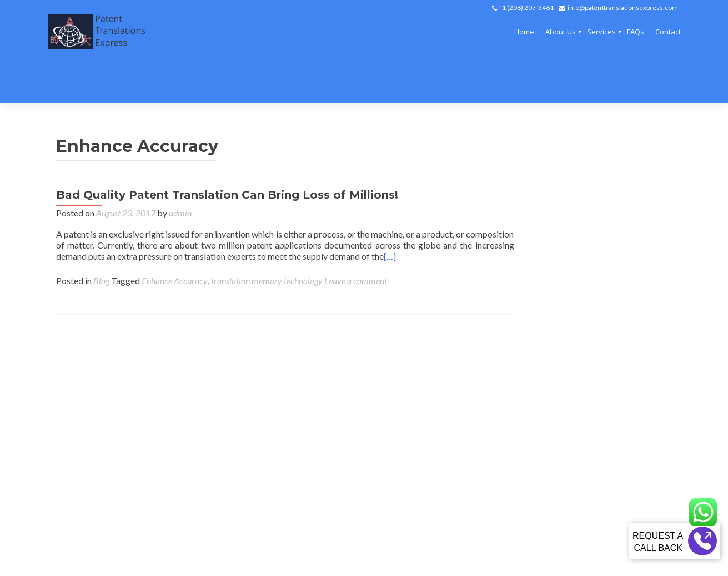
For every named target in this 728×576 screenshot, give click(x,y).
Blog (101, 240)
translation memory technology (267, 240)
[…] (390, 216)
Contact (668, 32)
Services (601, 32)
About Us (561, 32)
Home (524, 32)
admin (180, 172)
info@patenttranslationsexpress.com (623, 7)
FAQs (636, 32)
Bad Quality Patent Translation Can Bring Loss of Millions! (227, 154)
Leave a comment (356, 240)
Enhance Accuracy (175, 240)
